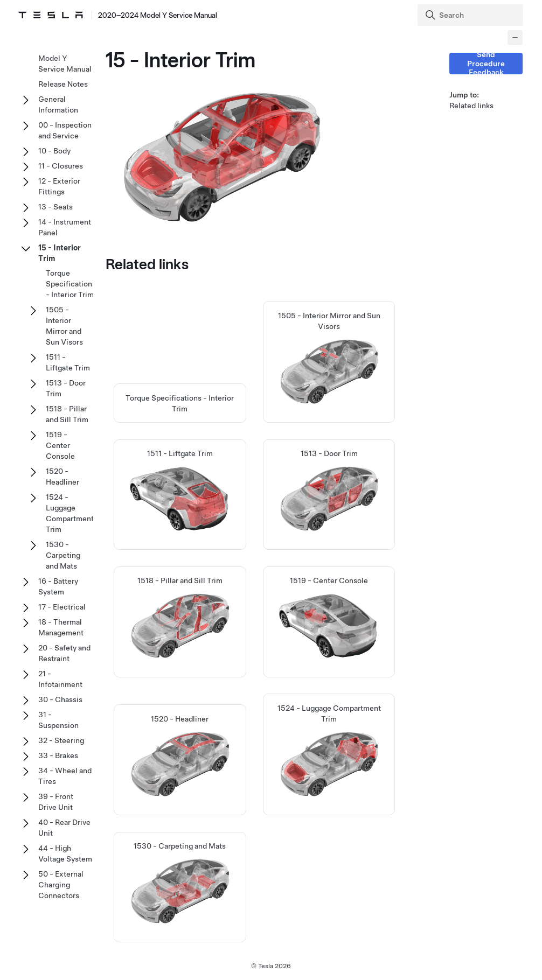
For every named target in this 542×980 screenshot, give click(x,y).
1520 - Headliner (62, 477)
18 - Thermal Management (61, 627)
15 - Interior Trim (60, 253)
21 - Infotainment (60, 679)
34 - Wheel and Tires (65, 776)
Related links (471, 106)
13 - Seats (55, 207)
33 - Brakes (58, 755)
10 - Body (54, 151)
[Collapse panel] (515, 38)
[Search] (471, 15)
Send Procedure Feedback (486, 64)
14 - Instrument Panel (65, 227)
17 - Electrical (62, 607)
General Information (58, 104)
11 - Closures (61, 166)
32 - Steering (61, 740)
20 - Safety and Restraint (64, 653)
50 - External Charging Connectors (61, 885)
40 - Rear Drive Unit (64, 828)
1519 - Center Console (60, 445)
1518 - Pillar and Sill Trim (67, 414)
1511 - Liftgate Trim (68, 362)
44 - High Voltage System (65, 853)
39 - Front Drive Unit (56, 802)
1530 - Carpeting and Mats (63, 555)
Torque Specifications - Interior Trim (71, 284)
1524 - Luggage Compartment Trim (70, 513)
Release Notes (63, 84)
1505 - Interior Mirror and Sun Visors (64, 326)
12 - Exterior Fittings (59, 186)
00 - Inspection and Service (65, 130)
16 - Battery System (58, 586)
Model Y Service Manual (65, 64)
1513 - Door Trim (66, 388)
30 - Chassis (60, 699)
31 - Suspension (58, 720)
